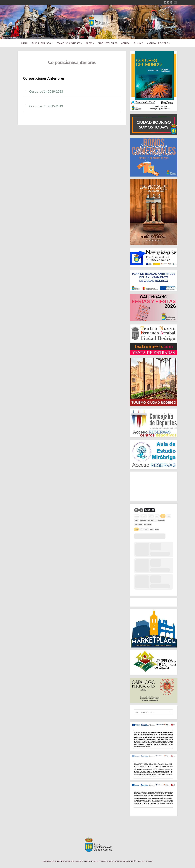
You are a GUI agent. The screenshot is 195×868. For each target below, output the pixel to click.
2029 (152, 529)
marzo (151, 516)
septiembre (152, 520)
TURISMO (138, 43)
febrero (144, 516)
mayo (163, 516)
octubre (161, 520)
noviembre (139, 524)
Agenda (125, 43)
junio (169, 516)
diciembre (148, 524)
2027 (141, 529)
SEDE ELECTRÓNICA (108, 43)
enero (137, 516)
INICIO (24, 43)
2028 (147, 529)
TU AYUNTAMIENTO (41, 43)
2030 (157, 529)
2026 (136, 529)
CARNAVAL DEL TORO (158, 43)
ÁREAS (89, 43)
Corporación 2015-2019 (46, 106)
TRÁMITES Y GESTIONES (68, 43)
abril (157, 516)
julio (136, 520)
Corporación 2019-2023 (46, 91)
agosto (143, 520)
